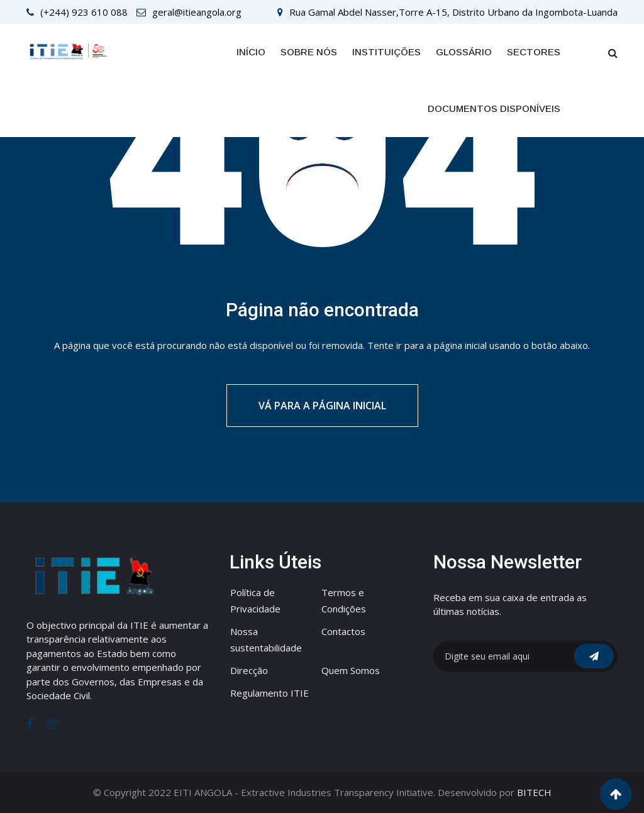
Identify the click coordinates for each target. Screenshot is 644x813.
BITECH (534, 792)
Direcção (249, 670)
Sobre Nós (309, 52)
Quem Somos (351, 670)
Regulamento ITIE (269, 693)
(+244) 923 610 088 (84, 12)
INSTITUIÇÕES (386, 52)
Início (251, 52)
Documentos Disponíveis (494, 108)
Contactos (343, 631)
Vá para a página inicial (322, 406)
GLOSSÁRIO (464, 52)
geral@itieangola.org (197, 12)
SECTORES (534, 52)
